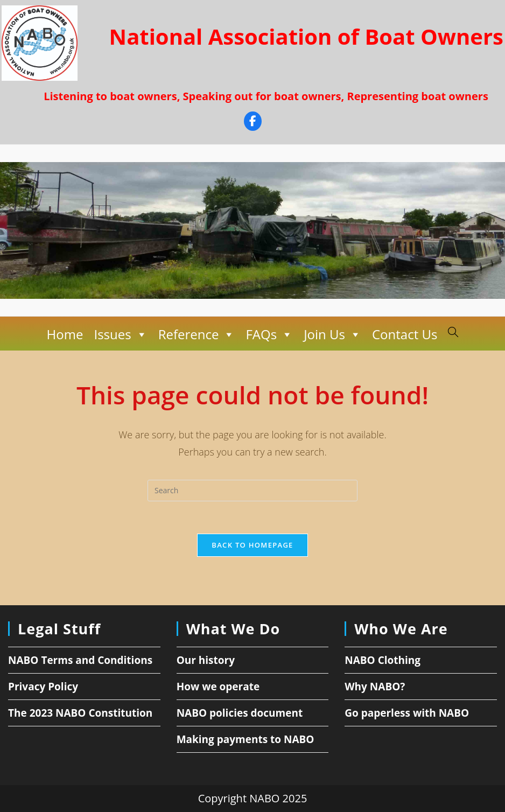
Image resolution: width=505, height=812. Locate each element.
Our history (206, 660)
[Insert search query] (252, 491)
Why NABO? (375, 687)
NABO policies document (240, 713)
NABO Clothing (383, 660)
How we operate (218, 687)
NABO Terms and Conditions (80, 660)
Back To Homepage (252, 545)
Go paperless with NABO (407, 713)
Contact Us (405, 334)
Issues (120, 334)
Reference (197, 334)
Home (65, 334)
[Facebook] (253, 122)
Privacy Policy (43, 687)
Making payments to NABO (246, 739)
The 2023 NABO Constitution (80, 713)
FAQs (269, 334)
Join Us (332, 334)
